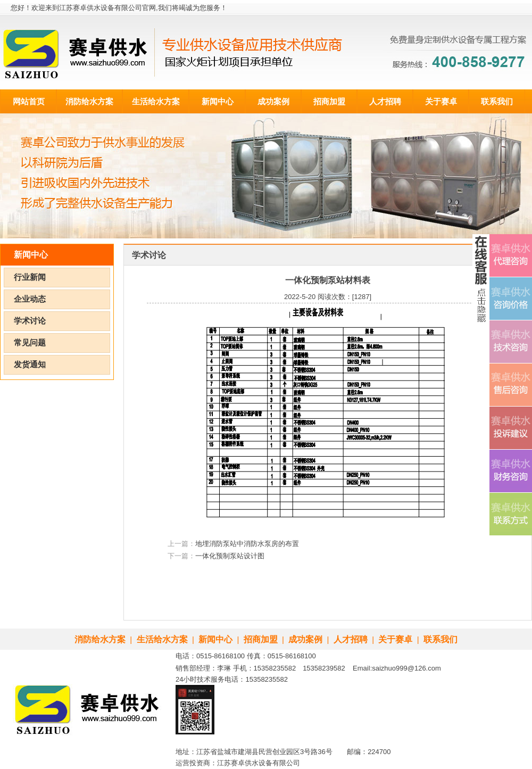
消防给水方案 (89, 101)
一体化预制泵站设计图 (230, 556)
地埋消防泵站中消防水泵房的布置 (247, 544)
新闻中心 (218, 101)
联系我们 (497, 101)
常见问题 (30, 343)
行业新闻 (30, 277)
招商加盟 (329, 101)
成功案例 (273, 101)
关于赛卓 (441, 101)
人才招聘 (385, 101)
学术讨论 (30, 321)
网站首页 (29, 101)
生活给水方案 (156, 101)
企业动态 (30, 299)
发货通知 (30, 365)
